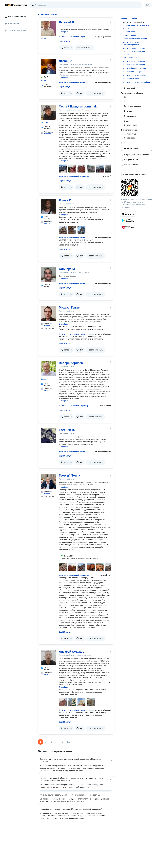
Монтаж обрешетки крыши (134, 68)
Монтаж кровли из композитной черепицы (136, 27)
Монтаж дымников (131, 79)
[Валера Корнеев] (48, 369)
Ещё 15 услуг (65, 288)
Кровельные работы (130, 19)
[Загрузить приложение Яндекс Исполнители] (136, 187)
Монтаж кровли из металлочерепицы (131, 43)
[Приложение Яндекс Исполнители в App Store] (128, 214)
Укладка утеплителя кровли (135, 39)
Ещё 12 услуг (65, 41)
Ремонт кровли (129, 35)
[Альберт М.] (48, 275)
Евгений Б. (67, 22)
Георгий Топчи (70, 475)
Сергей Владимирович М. (78, 106)
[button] (66, 48)
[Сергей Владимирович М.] (48, 112)
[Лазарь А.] (48, 67)
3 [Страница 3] (51, 742)
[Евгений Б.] (48, 28)
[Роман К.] (48, 206)
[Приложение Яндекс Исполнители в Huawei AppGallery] (128, 227)
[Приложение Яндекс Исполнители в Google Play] (128, 221)
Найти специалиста (15, 17)
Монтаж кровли (129, 32)
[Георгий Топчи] (48, 481)
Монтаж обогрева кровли (134, 72)
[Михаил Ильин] (48, 313)
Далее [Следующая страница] (70, 742)
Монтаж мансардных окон (134, 61)
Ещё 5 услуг (64, 87)
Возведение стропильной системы (134, 53)
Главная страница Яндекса (6, 5)
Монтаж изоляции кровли (134, 65)
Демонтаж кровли (130, 58)
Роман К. (65, 200)
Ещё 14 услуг (65, 249)
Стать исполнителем (16, 30)
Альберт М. (67, 269)
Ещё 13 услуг (65, 456)
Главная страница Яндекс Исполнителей (16, 5)
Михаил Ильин (70, 307)
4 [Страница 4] (57, 742)
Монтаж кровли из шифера (135, 75)
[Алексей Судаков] (48, 657)
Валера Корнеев (71, 363)
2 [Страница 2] (46, 742)
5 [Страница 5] (62, 742)
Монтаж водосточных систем (135, 48)
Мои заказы (12, 23)
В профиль (64, 32)
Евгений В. (67, 430)
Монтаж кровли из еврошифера (137, 82)
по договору (48, 133)
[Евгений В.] (48, 436)
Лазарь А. (66, 61)
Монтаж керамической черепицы (74, 37)
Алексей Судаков (72, 652)
